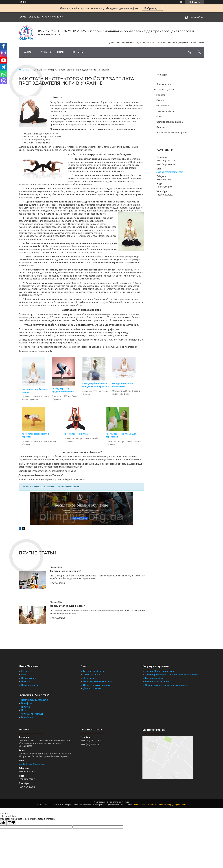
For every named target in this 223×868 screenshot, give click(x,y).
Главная (27, 52)
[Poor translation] (11, 823)
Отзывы (161, 127)
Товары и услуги (165, 90)
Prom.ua (125, 802)
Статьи (27, 70)
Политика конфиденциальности (172, 805)
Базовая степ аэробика (157, 681)
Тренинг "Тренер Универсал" (160, 671)
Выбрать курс (152, 8)
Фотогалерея (164, 84)
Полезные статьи (30, 685)
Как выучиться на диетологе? (65, 571)
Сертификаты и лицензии (170, 122)
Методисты (163, 106)
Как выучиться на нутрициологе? (67, 606)
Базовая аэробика (155, 678)
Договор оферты (92, 688)
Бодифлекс (27, 703)
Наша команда (29, 678)
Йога (24, 710)
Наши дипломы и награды (97, 685)
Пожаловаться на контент (145, 805)
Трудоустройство (166, 111)
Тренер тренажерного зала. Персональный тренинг (172, 675)
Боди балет (27, 717)
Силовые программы (32, 714)
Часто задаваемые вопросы (172, 133)
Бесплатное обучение (95, 671)
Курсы (44, 52)
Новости (161, 95)
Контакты (78, 52)
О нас (60, 52)
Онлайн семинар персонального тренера (166, 685)
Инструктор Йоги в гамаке (77, 434)
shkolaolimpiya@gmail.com (170, 172)
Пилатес (26, 707)
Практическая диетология (35, 700)
